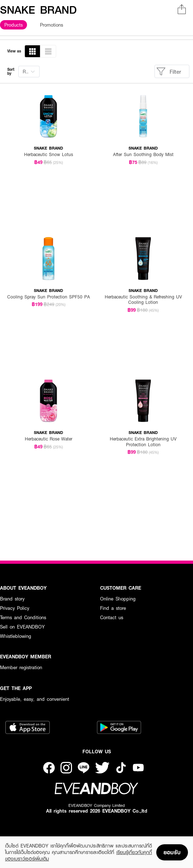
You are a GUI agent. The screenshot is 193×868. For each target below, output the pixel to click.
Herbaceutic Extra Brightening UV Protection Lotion (143, 442)
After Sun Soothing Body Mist (143, 154)
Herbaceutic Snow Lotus (49, 154)
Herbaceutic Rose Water (49, 439)
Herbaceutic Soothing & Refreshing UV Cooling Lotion (143, 300)
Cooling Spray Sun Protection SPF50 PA (49, 297)
